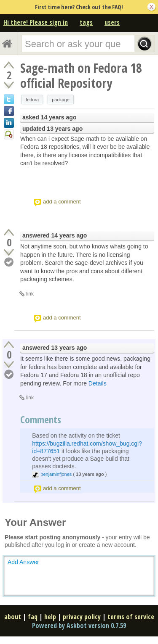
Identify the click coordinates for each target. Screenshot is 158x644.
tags (86, 22)
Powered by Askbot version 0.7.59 (79, 626)
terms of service (131, 617)
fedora (32, 100)
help (50, 617)
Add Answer (23, 562)
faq (33, 617)
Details (98, 383)
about (13, 617)
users (112, 22)
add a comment (62, 202)
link (30, 294)
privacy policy (82, 617)
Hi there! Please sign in (36, 22)
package (61, 100)
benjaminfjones (56, 474)
